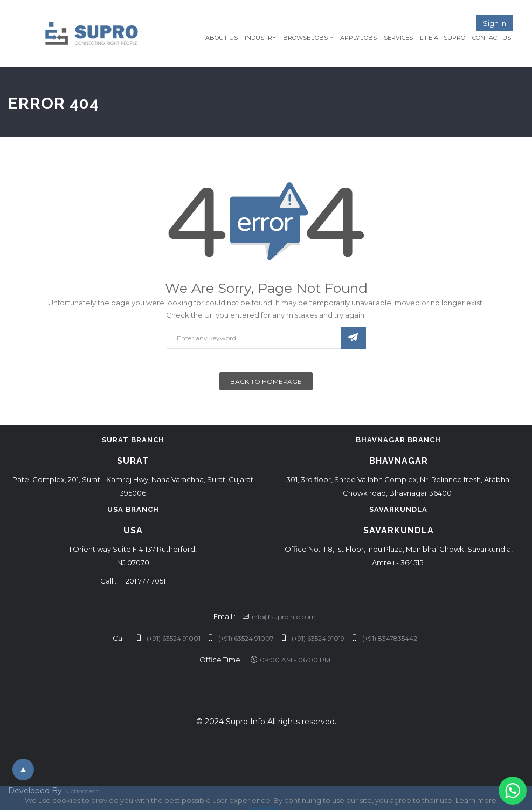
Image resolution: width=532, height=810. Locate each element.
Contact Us (492, 38)
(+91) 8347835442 (384, 638)
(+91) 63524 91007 (241, 638)
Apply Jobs (358, 38)
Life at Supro (443, 38)
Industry (260, 38)
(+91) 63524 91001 (168, 638)
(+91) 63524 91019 (313, 638)
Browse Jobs (305, 38)
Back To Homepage (266, 382)
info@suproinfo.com (279, 617)
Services (398, 38)
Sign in (495, 23)
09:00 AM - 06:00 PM (291, 660)
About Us (222, 38)
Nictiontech (82, 791)
